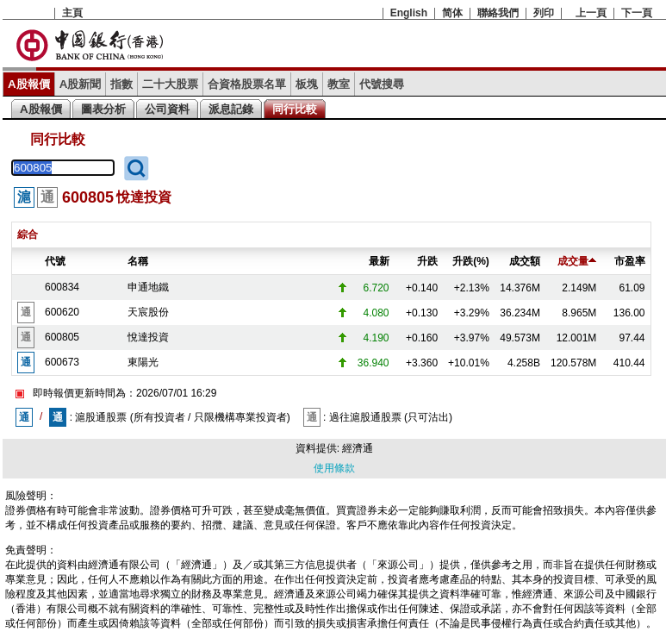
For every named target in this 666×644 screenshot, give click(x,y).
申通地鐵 (148, 287)
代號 (55, 261)
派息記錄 (231, 109)
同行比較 (295, 109)
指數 (121, 84)
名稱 (138, 261)
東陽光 (143, 362)
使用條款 (334, 468)
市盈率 (630, 261)
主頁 (72, 13)
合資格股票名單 (247, 84)
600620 (62, 312)
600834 (62, 287)
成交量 (577, 261)
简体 (452, 13)
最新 (379, 261)
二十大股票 (170, 84)
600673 (62, 362)
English (409, 13)
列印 (544, 13)
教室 (339, 84)
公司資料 (167, 109)
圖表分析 (103, 109)
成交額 (525, 261)
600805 (62, 337)
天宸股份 (148, 312)
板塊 (307, 84)
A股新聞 (81, 84)
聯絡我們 (498, 13)
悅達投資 (148, 337)
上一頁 (591, 13)
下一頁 (637, 13)
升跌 (427, 261)
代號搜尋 (382, 84)
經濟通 (358, 448)
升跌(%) (471, 261)
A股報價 (29, 84)
